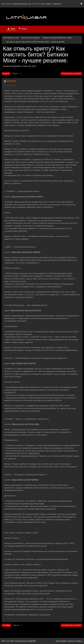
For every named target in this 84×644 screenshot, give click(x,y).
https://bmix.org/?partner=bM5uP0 (26, 252)
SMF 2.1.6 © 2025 (8, 641)
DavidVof (11, 81)
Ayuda (58, 641)
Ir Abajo (6, 74)
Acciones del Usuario (71, 74)
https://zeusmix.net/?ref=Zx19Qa (26, 424)
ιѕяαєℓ (69, 38)
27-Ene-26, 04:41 (10, 85)
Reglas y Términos (68, 641)
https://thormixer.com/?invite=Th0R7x (27, 197)
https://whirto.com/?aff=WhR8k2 (25, 480)
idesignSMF (32, 641)
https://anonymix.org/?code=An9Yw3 (26, 310)
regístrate (57, 4)
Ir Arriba (6, 625)
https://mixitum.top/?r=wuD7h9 (23, 363)
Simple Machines (20, 641)
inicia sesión (46, 4)
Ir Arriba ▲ (79, 641)
